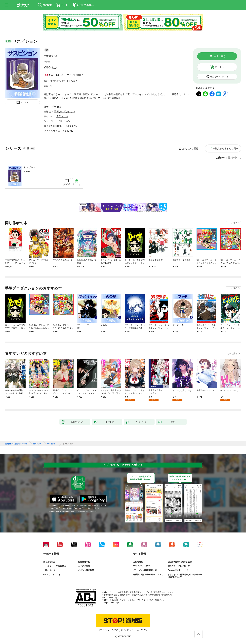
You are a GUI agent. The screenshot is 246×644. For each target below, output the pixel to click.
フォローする (55, 56)
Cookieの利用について (178, 570)
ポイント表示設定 (86, 570)
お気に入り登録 (190, 148)
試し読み (25, 102)
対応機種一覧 (84, 562)
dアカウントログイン (53, 575)
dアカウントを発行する (111, 630)
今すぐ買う (220, 56)
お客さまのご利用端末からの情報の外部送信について (185, 576)
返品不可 (48, 86)
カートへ (220, 67)
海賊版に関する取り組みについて (148, 575)
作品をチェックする (219, 77)
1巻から (221, 158)
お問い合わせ (49, 570)
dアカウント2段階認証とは (145, 570)
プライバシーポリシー (143, 566)
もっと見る (232, 223)
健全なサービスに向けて (179, 566)
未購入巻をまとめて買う (225, 148)
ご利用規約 (138, 562)
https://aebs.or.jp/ (112, 603)
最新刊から (234, 158)
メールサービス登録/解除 (55, 566)
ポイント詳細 (74, 75)
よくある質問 (84, 566)
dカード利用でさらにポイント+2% (59, 81)
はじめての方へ (50, 562)
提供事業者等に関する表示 (180, 562)
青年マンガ (62, 116)
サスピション (31, 167)
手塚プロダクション (65, 112)
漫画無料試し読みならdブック (16, 444)
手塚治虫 (48, 56)
